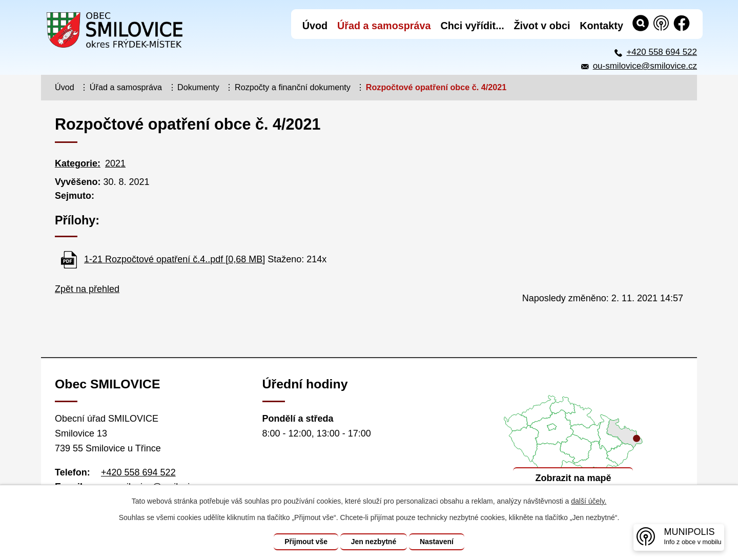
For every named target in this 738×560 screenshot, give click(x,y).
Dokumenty (198, 87)
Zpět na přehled (87, 289)
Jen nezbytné (374, 542)
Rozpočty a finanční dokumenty (293, 87)
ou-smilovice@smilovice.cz (645, 66)
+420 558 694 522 (662, 52)
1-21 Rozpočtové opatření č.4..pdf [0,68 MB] (175, 259)
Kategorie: (78, 163)
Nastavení (437, 542)
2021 (115, 163)
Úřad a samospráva (126, 87)
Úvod (65, 87)
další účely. (589, 501)
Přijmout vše (306, 542)
